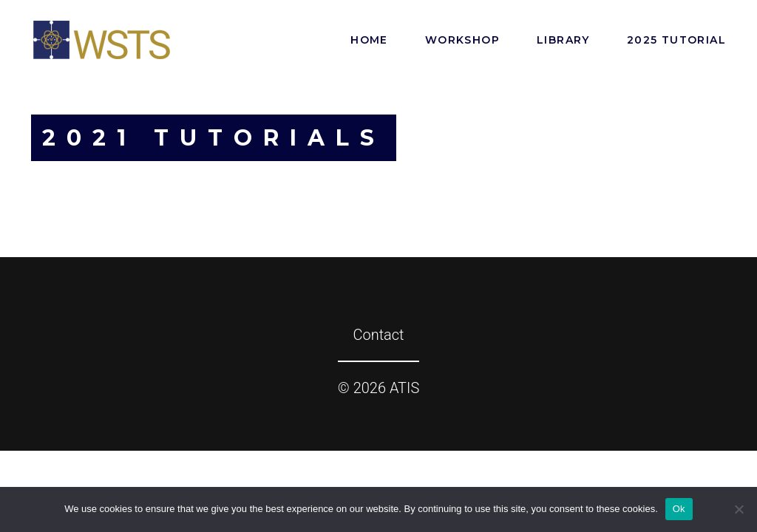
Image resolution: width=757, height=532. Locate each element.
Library (563, 40)
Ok (679, 509)
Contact (378, 335)
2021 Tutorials (214, 138)
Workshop (462, 40)
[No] (739, 509)
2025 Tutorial (676, 40)
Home (369, 40)
